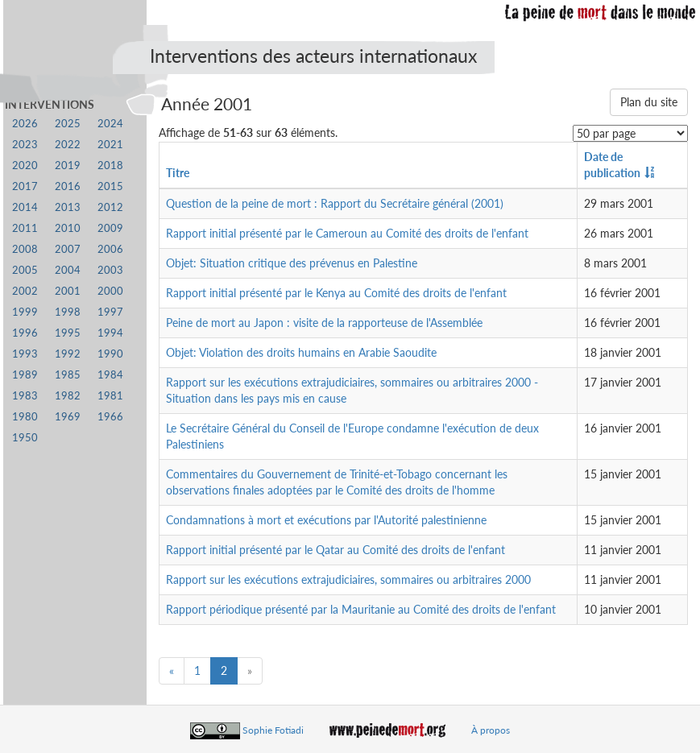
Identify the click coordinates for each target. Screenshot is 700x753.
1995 (68, 333)
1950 (25, 438)
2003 (110, 270)
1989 (25, 375)
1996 (25, 333)
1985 (68, 375)
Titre (178, 173)
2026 (25, 124)
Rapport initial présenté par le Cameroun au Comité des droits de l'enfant (347, 233)
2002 (25, 291)
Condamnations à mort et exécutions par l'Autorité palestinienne (326, 520)
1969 (68, 417)
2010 (68, 228)
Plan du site (649, 102)
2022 (68, 145)
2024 (110, 124)
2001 (68, 291)
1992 (68, 354)
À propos (491, 730)
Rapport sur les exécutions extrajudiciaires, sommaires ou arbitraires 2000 (348, 579)
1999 (25, 312)
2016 (68, 186)
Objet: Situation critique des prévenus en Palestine (292, 263)
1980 (25, 417)
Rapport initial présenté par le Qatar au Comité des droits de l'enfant (336, 550)
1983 (25, 396)
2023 (25, 145)
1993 (25, 354)
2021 (110, 145)
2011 (25, 228)
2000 (110, 291)
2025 (68, 124)
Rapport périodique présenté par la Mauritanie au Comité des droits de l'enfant (361, 609)
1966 (110, 417)
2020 (25, 165)
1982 (68, 396)
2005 (25, 270)
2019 (68, 165)
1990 (110, 354)
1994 (110, 333)
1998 (68, 312)
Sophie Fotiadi (273, 730)
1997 (110, 312)
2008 (25, 249)
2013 (68, 207)
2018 (110, 165)
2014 (25, 207)
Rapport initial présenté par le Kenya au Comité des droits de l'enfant (336, 293)
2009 (110, 228)
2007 (68, 249)
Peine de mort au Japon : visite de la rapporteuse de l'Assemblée (324, 323)
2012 (110, 207)
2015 (110, 186)
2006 (110, 249)
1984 (110, 375)
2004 (68, 270)
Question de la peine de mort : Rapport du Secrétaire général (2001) (335, 203)
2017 (25, 186)
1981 (110, 396)
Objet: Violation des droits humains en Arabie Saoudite (301, 352)
